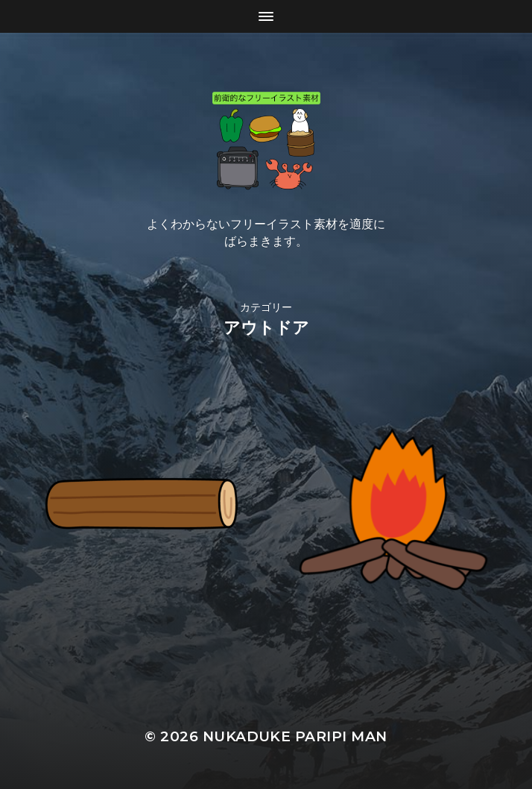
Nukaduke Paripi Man (295, 736)
